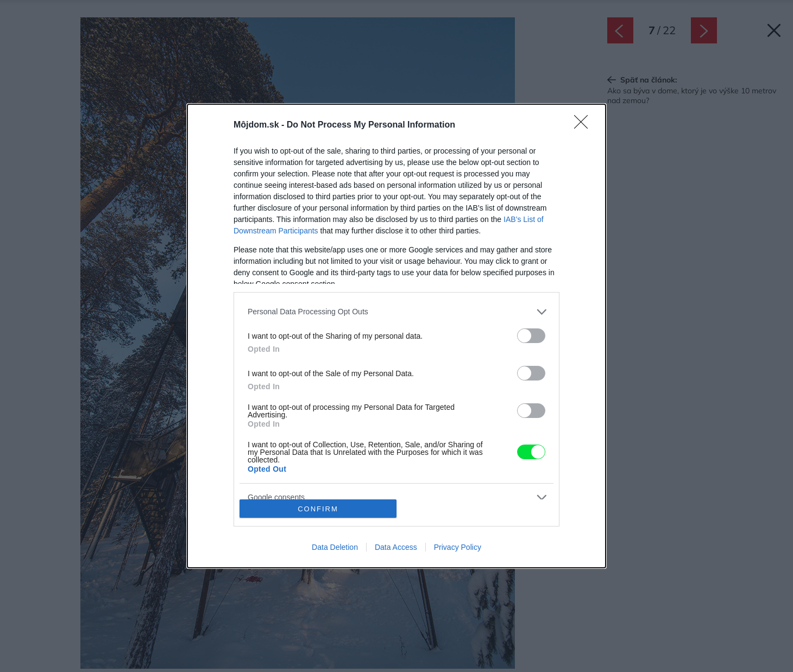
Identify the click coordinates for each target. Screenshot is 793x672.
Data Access (396, 547)
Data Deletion (335, 547)
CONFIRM (318, 509)
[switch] (531, 336)
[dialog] (396, 336)
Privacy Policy (458, 547)
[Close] (584, 125)
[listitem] (396, 312)
